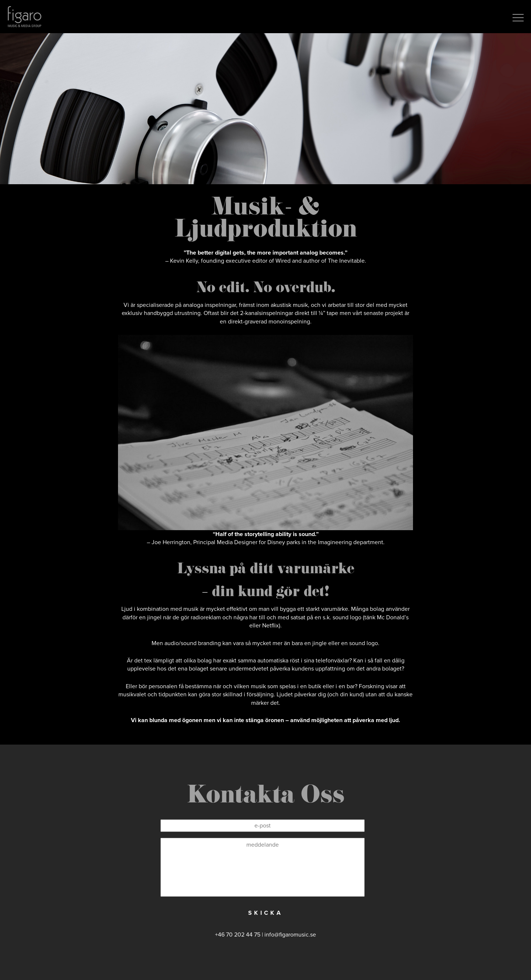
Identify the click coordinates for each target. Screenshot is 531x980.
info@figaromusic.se (290, 935)
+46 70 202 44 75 (238, 935)
